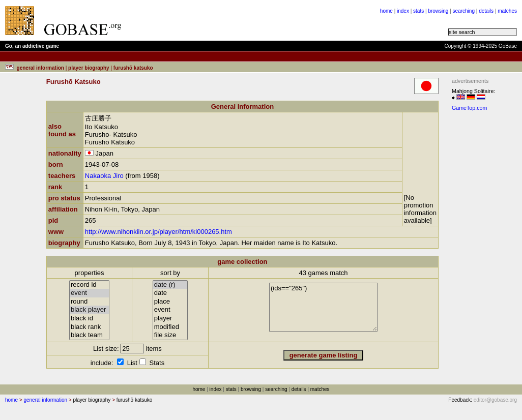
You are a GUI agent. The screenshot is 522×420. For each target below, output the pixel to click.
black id (89, 319)
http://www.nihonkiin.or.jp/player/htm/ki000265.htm (158, 232)
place (170, 302)
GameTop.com (469, 108)
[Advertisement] (255, 20)
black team (89, 335)
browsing (438, 11)
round (89, 302)
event (89, 293)
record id (89, 285)
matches (507, 11)
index (403, 11)
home (386, 11)
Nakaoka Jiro (104, 176)
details (486, 11)
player (170, 319)
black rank (89, 327)
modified (170, 327)
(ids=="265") (323, 307)
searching (464, 11)
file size (170, 335)
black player (89, 310)
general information (45, 400)
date (170, 293)
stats (418, 11)
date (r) (170, 285)
